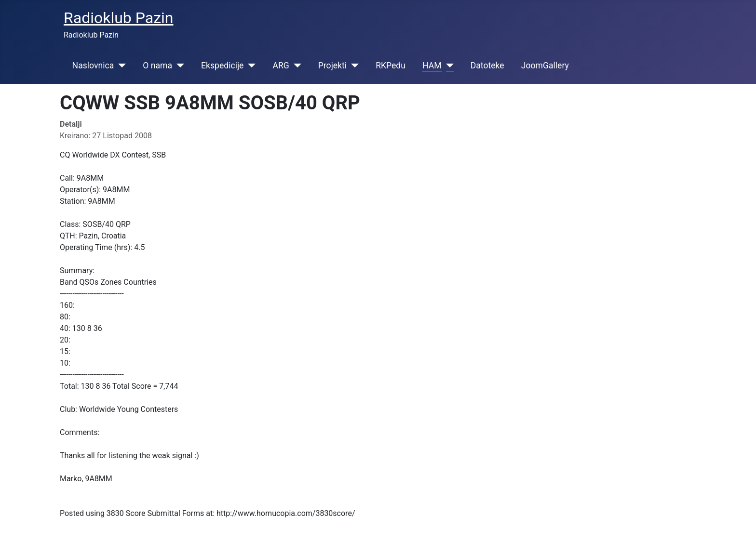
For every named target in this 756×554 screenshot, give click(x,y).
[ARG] (295, 66)
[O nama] (178, 66)
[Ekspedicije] (250, 66)
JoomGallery (545, 66)
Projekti (332, 66)
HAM (432, 66)
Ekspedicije (222, 66)
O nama (157, 66)
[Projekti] (353, 66)
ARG (281, 66)
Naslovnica (93, 66)
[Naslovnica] (120, 66)
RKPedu (391, 66)
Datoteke (487, 66)
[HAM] (448, 66)
